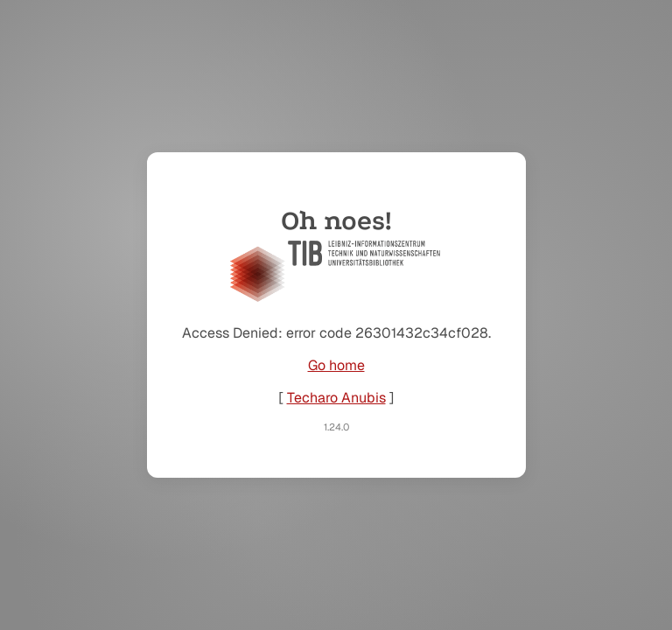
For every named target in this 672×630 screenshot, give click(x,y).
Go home (336, 365)
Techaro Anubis (336, 398)
